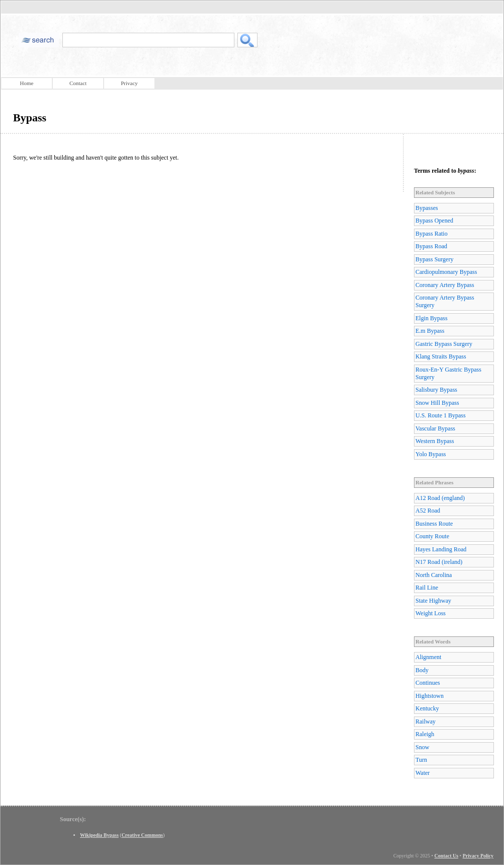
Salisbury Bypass (436, 390)
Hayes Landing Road (441, 549)
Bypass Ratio (432, 234)
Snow (422, 747)
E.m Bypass (430, 331)
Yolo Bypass (431, 454)
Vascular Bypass (435, 428)
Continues (428, 683)
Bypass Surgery (434, 259)
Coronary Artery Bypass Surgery (445, 301)
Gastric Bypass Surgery (444, 344)
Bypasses (427, 208)
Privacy (129, 83)
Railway (426, 722)
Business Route (434, 524)
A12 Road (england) (440, 498)
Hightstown (430, 696)
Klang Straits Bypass (441, 356)
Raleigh (425, 734)
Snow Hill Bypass (437, 403)
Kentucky (427, 708)
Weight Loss (431, 613)
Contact (78, 83)
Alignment (428, 657)
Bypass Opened (434, 221)
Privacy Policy (478, 856)
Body (422, 670)
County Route (432, 536)
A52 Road (428, 511)
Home (27, 83)
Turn (421, 760)
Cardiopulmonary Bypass (446, 272)
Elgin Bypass (432, 318)
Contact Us (447, 856)
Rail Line (427, 588)
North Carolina (434, 575)
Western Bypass (435, 441)
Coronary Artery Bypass (445, 285)
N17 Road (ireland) (439, 562)
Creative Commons (142, 835)
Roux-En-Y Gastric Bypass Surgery (448, 373)
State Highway (433, 601)
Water (423, 773)
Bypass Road (431, 246)
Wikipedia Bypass (99, 835)
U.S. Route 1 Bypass (441, 415)
